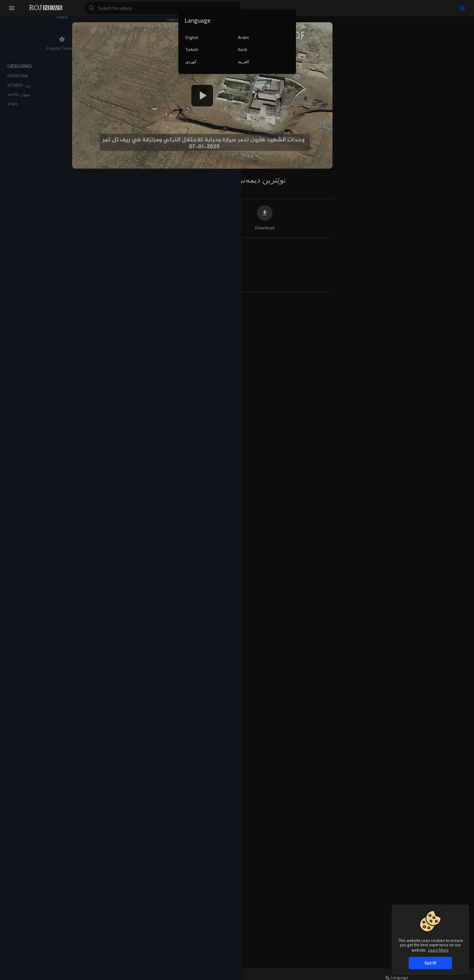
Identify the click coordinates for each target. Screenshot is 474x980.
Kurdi (243, 50)
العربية (244, 62)
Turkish (192, 50)
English (192, 37)
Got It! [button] (430, 963)
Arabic (244, 37)
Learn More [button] (438, 950)
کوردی (191, 62)
